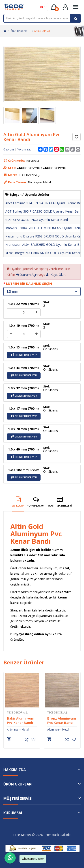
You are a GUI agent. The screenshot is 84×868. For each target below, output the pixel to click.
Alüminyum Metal (25, 729)
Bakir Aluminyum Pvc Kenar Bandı (28, 721)
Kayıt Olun (56, 275)
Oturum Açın (27, 275)
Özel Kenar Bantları (23, 31)
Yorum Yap (25, 149)
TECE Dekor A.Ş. (25, 712)
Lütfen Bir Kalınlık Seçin (29, 283)
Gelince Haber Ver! (24, 355)
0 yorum (9, 149)
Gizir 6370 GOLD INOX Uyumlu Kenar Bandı (37, 220)
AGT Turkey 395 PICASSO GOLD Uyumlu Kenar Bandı (44, 211)
